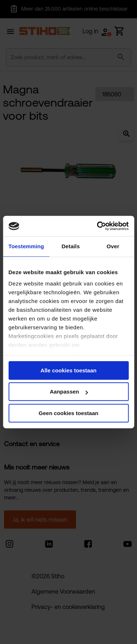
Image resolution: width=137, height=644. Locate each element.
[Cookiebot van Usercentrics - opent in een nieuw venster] (98, 226)
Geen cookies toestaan (68, 413)
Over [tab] (113, 246)
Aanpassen (69, 392)
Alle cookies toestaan (68, 370)
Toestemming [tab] (26, 246)
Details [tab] (71, 246)
